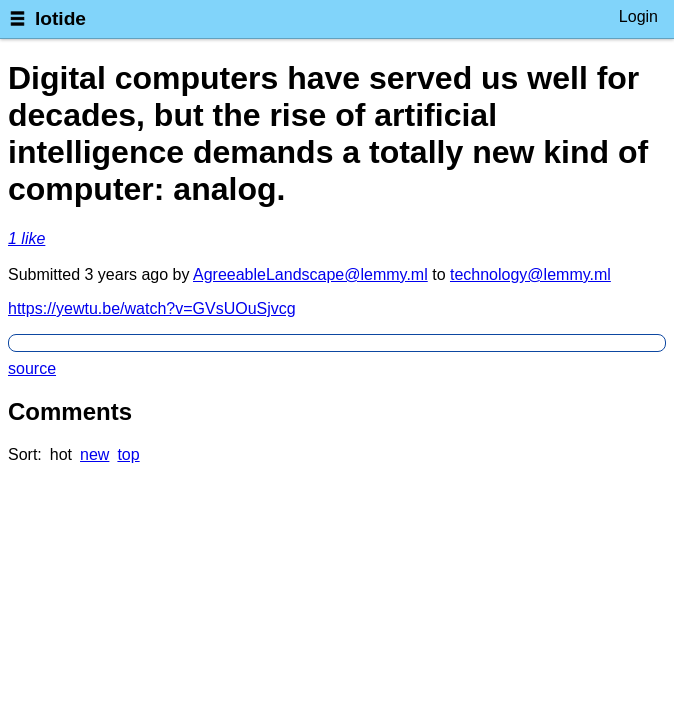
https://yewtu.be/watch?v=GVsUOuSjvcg (152, 308)
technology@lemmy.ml (530, 274)
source (32, 368)
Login (638, 16)
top (128, 454)
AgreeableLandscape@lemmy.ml (310, 274)
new (94, 454)
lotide (60, 18)
